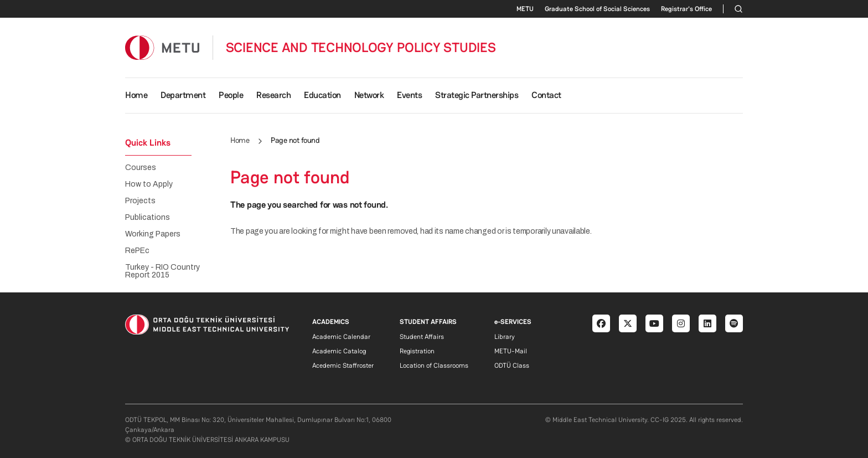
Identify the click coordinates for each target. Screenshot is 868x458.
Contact (546, 95)
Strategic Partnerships (477, 95)
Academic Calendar (341, 337)
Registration (417, 351)
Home (136, 95)
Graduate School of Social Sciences (597, 9)
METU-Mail (511, 351)
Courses (141, 168)
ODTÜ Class (512, 366)
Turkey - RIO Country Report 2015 (162, 271)
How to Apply (149, 184)
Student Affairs (422, 337)
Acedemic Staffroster (343, 366)
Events (409, 95)
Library (505, 337)
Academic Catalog (339, 351)
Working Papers (153, 234)
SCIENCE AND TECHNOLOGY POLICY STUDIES (361, 48)
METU (525, 9)
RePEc (137, 251)
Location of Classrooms (434, 366)
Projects (140, 201)
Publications (148, 218)
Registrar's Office (686, 9)
